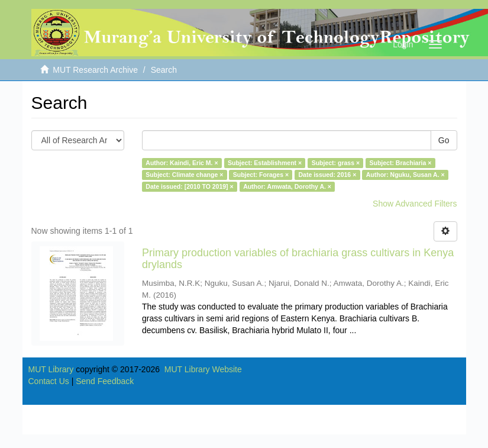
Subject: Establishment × (265, 163)
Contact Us (49, 381)
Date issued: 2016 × (328, 175)
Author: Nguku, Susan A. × (405, 175)
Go (444, 140)
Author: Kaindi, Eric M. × (182, 163)
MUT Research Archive (95, 70)
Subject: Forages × (261, 175)
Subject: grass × (336, 163)
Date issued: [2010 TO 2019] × (189, 186)
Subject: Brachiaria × (401, 163)
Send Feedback (105, 381)
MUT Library (51, 369)
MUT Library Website (203, 369)
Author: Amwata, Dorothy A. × (287, 186)
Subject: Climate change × (184, 175)
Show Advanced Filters (415, 204)
